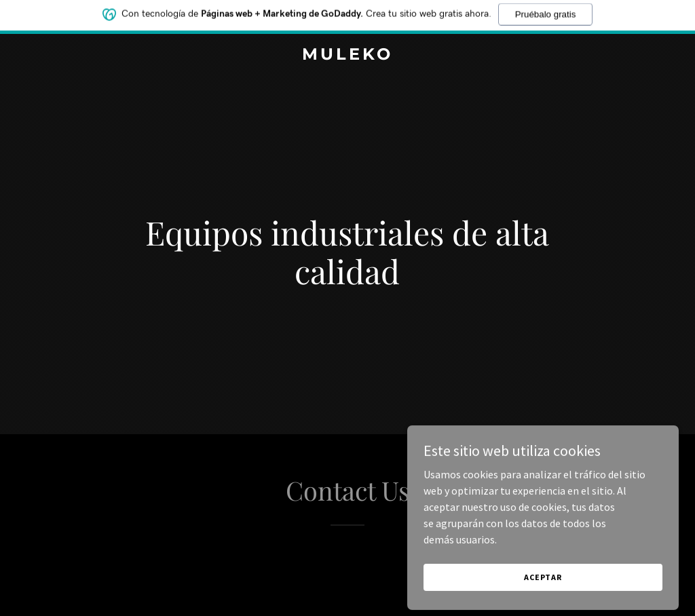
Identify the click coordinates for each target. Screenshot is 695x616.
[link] (347, 56)
